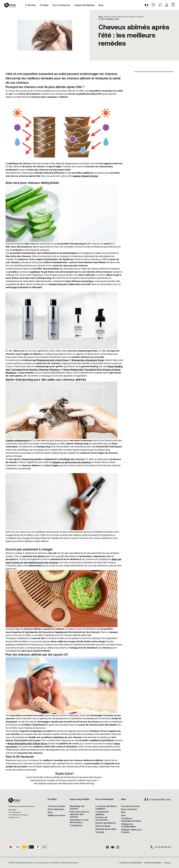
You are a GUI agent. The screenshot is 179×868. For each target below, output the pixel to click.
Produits (44, 5)
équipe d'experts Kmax (85, 176)
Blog (101, 5)
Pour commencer (61, 5)
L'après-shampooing (17, 440)
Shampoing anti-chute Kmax (52, 360)
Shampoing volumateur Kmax (88, 360)
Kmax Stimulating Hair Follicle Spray (28, 743)
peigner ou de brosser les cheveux (72, 462)
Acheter (30, 5)
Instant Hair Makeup (84, 5)
